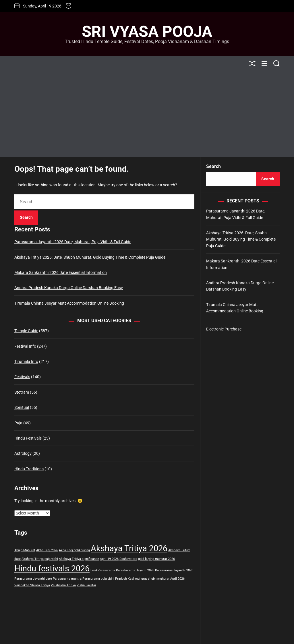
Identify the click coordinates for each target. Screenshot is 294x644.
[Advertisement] (147, 114)
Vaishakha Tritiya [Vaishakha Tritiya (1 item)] (63, 585)
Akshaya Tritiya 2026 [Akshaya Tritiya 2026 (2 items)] (129, 548)
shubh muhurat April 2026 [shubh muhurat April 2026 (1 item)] (166, 579)
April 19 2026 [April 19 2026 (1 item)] (109, 559)
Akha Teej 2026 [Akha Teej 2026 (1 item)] (47, 550)
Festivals (22, 377)
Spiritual (22, 407)
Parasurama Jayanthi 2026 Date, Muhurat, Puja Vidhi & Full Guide (73, 242)
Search (213, 166)
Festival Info (25, 346)
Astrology (23, 453)
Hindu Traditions (29, 469)
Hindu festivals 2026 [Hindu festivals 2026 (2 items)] (52, 568)
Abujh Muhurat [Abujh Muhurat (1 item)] (25, 550)
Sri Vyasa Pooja (147, 32)
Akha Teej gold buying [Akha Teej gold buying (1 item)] (74, 550)
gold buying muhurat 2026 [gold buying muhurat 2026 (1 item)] (156, 559)
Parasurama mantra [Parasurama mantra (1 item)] (67, 579)
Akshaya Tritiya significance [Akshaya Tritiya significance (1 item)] (79, 559)
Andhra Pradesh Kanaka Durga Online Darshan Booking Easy (69, 288)
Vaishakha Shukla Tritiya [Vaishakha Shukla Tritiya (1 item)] (32, 585)
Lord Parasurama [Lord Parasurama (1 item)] (103, 570)
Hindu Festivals (28, 438)
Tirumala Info (26, 361)
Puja (18, 423)
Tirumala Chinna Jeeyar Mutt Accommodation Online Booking (69, 303)
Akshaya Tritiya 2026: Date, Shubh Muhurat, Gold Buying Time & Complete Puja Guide (90, 257)
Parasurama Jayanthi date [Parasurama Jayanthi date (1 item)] (33, 579)
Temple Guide (26, 331)
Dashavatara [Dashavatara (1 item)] (128, 559)
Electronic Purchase (224, 329)
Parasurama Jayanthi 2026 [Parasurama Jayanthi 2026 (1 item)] (174, 570)
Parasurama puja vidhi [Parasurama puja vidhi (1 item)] (98, 579)
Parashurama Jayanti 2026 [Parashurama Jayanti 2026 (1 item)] (135, 570)
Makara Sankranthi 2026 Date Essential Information (61, 272)
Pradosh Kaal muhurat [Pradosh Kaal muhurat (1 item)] (131, 579)
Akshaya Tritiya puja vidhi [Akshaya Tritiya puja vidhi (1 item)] (40, 559)
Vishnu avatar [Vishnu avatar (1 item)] (86, 585)
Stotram (22, 392)
